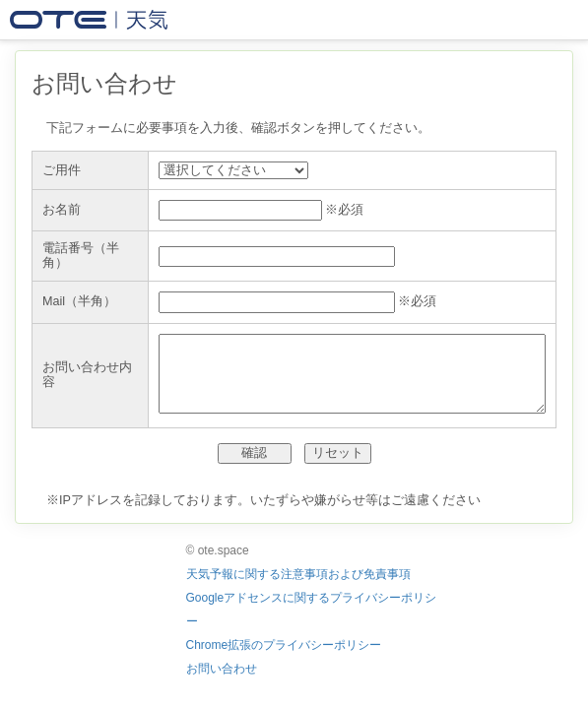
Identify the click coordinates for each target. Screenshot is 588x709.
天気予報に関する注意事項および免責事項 (298, 574)
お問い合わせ (222, 669)
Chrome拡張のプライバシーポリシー (284, 645)
